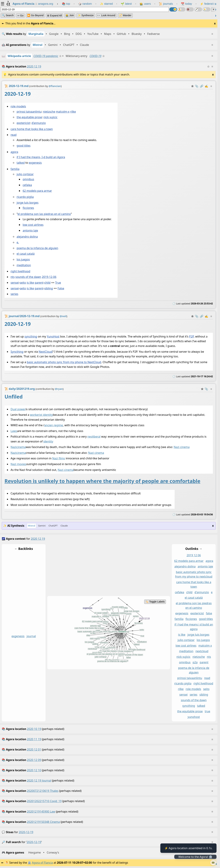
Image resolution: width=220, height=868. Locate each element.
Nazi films (59, 458)
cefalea (27, 185)
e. (18, 242)
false (209, 613)
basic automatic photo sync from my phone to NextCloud (64, 362)
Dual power (18, 409)
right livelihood (20, 271)
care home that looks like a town (32, 129)
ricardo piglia (25, 197)
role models (18, 106)
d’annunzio (39, 123)
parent (39, 283)
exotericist (23, 123)
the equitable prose (29, 117)
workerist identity (41, 415)
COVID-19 (95, 56)
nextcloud (202, 651)
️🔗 (202, 86)
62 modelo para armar (37, 191)
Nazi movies (18, 464)
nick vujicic (50, 117)
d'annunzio (202, 592)
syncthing (31, 336)
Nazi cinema (182, 447)
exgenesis (35, 163)
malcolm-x (63, 112)
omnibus (28, 179)
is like (30, 283)
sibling (49, 288)
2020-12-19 (26, 832)
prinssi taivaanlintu (29, 112)
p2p (195, 662)
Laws (14, 431)
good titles (23, 146)
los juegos (23, 259)
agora (14, 152)
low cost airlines (33, 225)
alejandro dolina (27, 237)
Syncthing (17, 352)
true (207, 711)
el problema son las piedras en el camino (44, 214)
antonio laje (30, 230)
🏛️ (29, 863)
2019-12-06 (49, 277)
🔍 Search (8, 15)
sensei (15, 283)
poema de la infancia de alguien (37, 248)
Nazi (13, 447)
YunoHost (53, 336)
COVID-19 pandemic (46, 56)
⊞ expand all (54, 16)
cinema (21, 447)
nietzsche (49, 112)
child (47, 283)
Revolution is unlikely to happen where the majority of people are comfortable (102, 481)
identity (48, 441)
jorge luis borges (27, 203)
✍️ (206, 86)
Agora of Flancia (43, 863)
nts (13, 277)
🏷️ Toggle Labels (155, 602)
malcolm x (205, 646)
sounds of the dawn (28, 277)
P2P (191, 336)
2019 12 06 (194, 555)
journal (31, 636)
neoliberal (94, 437)
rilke (73, 112)
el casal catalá (25, 254)
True (58, 283)
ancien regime (54, 425)
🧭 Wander (125, 15)
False (61, 288)
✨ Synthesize (86, 15)
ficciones (28, 208)
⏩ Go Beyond (35, 15)
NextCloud (45, 352)
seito (23, 283)
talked (21, 163)
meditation (24, 265)
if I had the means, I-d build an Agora (41, 157)
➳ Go (20, 16)
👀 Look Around (106, 15)
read (14, 135)
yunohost (194, 717)
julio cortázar (25, 174)
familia (15, 169)
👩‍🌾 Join (70, 15)
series (14, 294)
